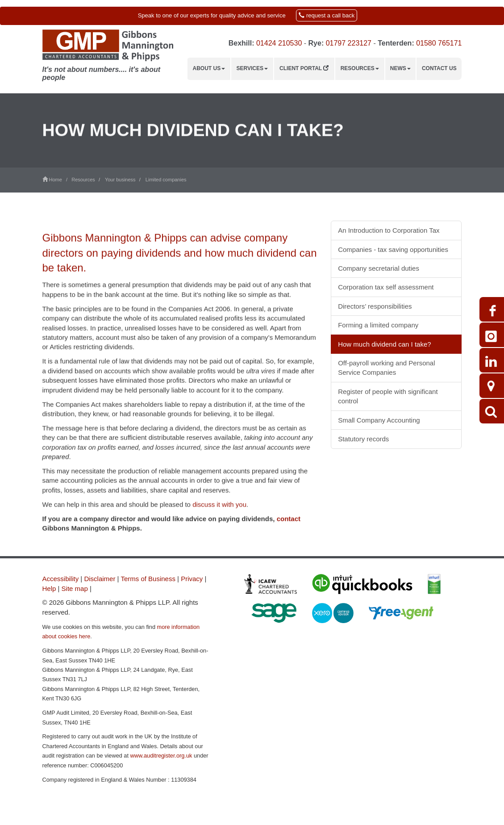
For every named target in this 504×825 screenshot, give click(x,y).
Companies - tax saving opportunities (393, 249)
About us (209, 68)
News (400, 68)
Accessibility (61, 579)
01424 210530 (279, 43)
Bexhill (240, 43)
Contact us (439, 68)
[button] (252, 16)
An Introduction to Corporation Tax (389, 230)
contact (289, 536)
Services (252, 68)
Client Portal (304, 68)
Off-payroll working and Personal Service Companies (386, 368)
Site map (75, 588)
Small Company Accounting (379, 420)
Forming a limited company (378, 325)
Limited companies (166, 180)
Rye (315, 43)
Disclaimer (100, 579)
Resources (360, 68)
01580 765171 (439, 43)
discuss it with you (219, 522)
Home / (57, 180)
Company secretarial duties (379, 268)
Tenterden (395, 43)
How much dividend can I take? (384, 344)
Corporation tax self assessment (386, 287)
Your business (120, 180)
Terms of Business (148, 579)
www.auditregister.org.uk (161, 756)
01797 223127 (349, 43)
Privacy (192, 579)
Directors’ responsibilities (375, 306)
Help (49, 588)
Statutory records (363, 439)
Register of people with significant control (388, 396)
